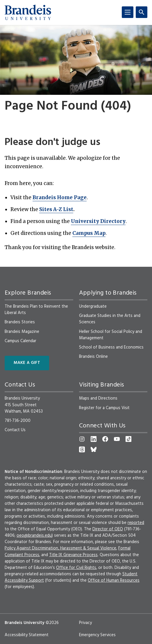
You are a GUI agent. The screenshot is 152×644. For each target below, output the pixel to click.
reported (136, 523)
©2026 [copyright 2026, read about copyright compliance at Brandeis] (52, 623)
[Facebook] (105, 439)
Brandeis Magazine (22, 332)
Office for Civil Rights (76, 568)
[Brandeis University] (28, 12)
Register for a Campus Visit (104, 408)
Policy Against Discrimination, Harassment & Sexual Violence (60, 548)
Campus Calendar (20, 341)
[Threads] (82, 449)
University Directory (98, 221)
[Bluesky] (94, 449)
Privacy (85, 623)
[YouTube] (117, 439)
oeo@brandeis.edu (34, 536)
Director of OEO (108, 529)
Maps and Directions (98, 398)
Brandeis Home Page (60, 197)
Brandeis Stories (20, 322)
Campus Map (89, 233)
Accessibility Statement (27, 635)
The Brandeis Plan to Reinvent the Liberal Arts (36, 310)
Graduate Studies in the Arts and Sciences (110, 319)
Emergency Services (97, 635)
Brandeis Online (93, 357)
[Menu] (128, 12)
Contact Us (15, 430)
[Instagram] (82, 439)
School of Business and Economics (111, 347)
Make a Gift (27, 363)
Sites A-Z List (56, 209)
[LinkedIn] (94, 439)
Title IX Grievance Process (73, 555)
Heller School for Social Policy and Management (111, 335)
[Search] (142, 12)
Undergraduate (93, 306)
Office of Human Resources (114, 580)
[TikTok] (128, 439)
